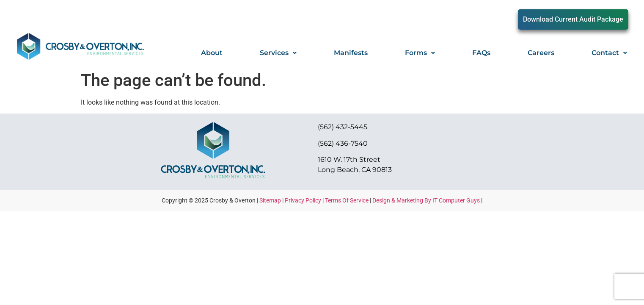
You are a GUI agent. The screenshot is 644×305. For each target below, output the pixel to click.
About (212, 53)
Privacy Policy (303, 200)
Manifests (351, 53)
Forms (420, 53)
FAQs (481, 53)
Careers (541, 53)
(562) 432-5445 (343, 127)
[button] (278, 53)
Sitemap (270, 200)
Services (278, 53)
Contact (609, 53)
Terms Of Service (347, 200)
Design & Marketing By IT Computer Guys (426, 200)
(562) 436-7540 (343, 143)
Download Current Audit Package (573, 19)
